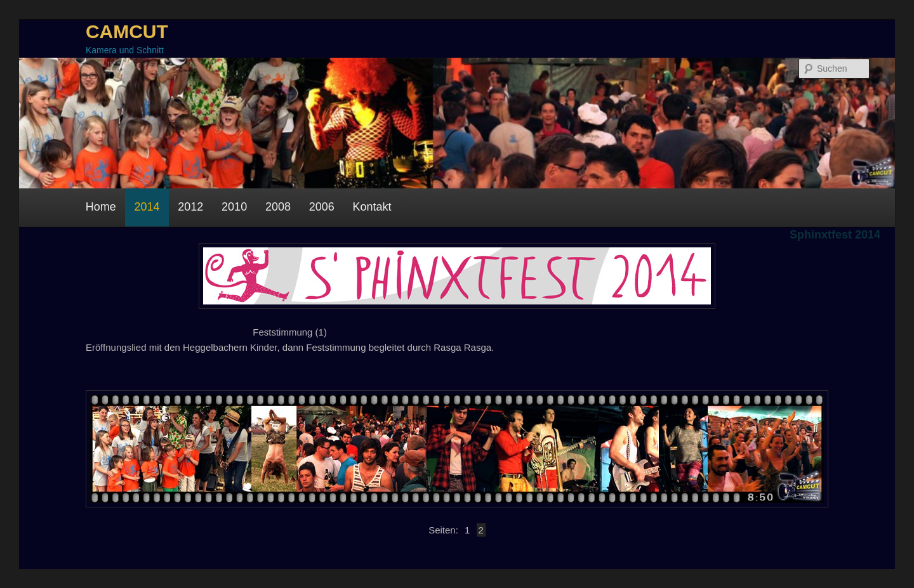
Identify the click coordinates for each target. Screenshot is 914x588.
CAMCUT (127, 31)
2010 (234, 207)
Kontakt (372, 207)
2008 (278, 207)
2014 (147, 207)
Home (101, 207)
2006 (322, 207)
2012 (190, 207)
